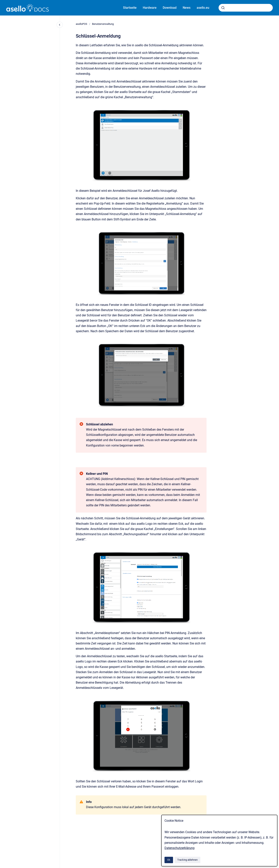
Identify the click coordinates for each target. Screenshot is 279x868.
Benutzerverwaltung (103, 24)
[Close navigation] (60, 25)
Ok (169, 860)
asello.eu (203, 8)
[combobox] (246, 8)
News (187, 8)
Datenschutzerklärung (180, 848)
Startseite (130, 8)
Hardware (150, 8)
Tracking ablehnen (187, 860)
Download (170, 8)
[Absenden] (223, 8)
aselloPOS (81, 24)
